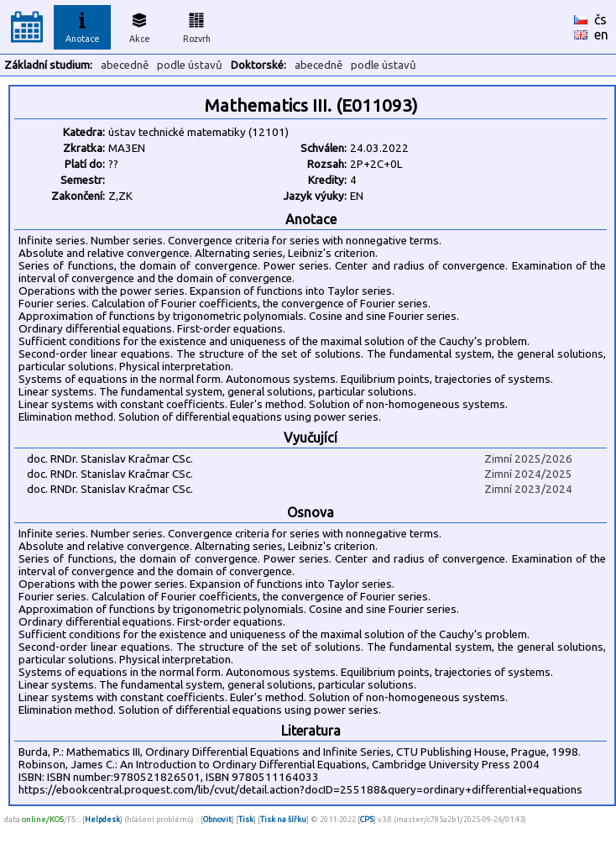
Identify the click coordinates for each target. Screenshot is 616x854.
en (601, 34)
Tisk (246, 819)
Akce (139, 25)
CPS (367, 819)
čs (600, 19)
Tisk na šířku (283, 819)
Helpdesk (102, 819)
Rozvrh (197, 25)
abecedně (125, 65)
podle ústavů (190, 65)
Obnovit (217, 819)
